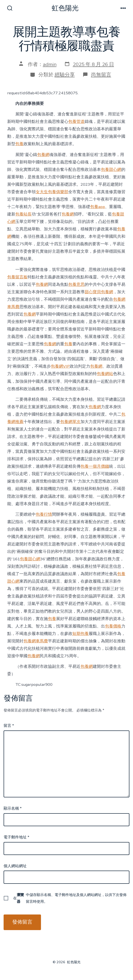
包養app (98, 207)
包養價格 (113, 626)
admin (50, 64)
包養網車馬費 (36, 641)
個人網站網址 (15, 866)
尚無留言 (101, 75)
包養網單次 (70, 422)
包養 (19, 144)
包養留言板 (17, 277)
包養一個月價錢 (95, 466)
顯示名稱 (13, 808)
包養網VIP (60, 366)
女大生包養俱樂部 (52, 192)
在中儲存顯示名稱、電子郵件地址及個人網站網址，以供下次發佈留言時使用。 (70, 898)
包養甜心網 (111, 170)
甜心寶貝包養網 (99, 292)
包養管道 (76, 122)
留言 (9, 726)
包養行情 (44, 514)
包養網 (43, 155)
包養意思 (76, 284)
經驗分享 (65, 75)
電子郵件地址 (16, 837)
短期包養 (81, 634)
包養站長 (23, 214)
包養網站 (105, 374)
